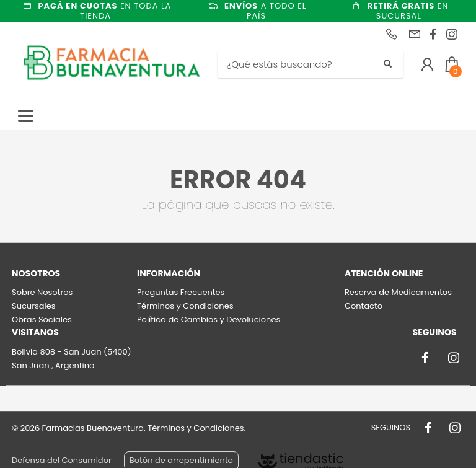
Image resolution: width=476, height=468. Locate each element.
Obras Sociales (42, 320)
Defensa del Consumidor (62, 460)
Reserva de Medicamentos (398, 292)
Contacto (364, 306)
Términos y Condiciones (185, 306)
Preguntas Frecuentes (181, 292)
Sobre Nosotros (42, 292)
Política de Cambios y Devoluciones (209, 320)
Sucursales (34, 306)
